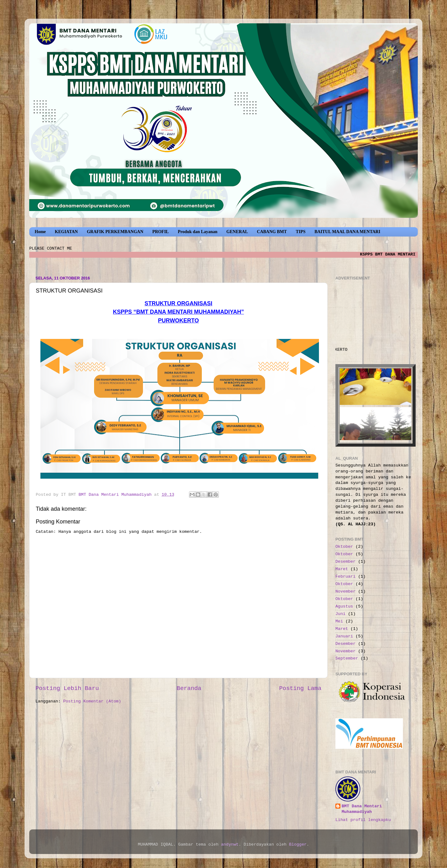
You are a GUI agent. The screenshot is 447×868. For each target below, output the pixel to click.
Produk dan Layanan (198, 232)
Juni (340, 614)
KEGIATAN (66, 232)
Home (40, 232)
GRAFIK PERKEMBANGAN (115, 232)
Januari (344, 636)
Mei (339, 621)
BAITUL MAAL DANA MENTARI (348, 232)
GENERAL (237, 232)
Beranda (189, 688)
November (346, 591)
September (347, 658)
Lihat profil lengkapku (363, 820)
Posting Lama (300, 688)
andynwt (230, 845)
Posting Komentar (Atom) (92, 701)
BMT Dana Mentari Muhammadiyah (362, 809)
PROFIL (161, 232)
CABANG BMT (272, 232)
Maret (342, 569)
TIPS (301, 232)
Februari (346, 577)
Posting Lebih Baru (67, 688)
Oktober (344, 547)
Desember (346, 562)
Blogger (298, 845)
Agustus (344, 606)
